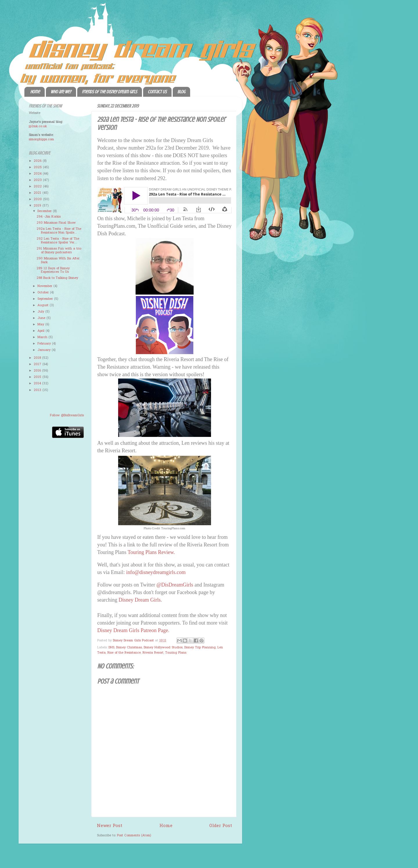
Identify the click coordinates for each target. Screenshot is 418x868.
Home (35, 92)
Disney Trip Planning (200, 648)
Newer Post (110, 826)
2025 (38, 167)
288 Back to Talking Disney (57, 278)
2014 (38, 383)
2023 (38, 180)
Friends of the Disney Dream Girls (109, 92)
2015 (38, 377)
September (46, 299)
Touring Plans (176, 653)
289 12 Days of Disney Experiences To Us (53, 270)
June (42, 318)
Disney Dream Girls (139, 600)
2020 (38, 199)
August (44, 305)
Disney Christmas (129, 648)
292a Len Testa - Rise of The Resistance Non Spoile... (59, 231)
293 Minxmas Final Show (56, 223)
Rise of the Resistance (124, 653)
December (45, 211)
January (45, 350)
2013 (38, 390)
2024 (38, 174)
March (43, 337)
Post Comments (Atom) (134, 835)
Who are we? (61, 92)
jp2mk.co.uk (38, 126)
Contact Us (157, 92)
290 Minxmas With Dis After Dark (58, 260)
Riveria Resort (153, 653)
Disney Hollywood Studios (163, 648)
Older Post (221, 826)
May (41, 324)
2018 (38, 358)
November (45, 286)
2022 (38, 186)
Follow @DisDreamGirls (67, 415)
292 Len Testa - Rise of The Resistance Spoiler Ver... (58, 241)
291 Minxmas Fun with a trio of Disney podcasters (59, 251)
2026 (38, 161)
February (45, 344)
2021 (38, 193)
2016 (38, 371)
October (44, 293)
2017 (38, 364)
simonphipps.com (41, 139)
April (42, 331)
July (41, 312)
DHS (111, 648)
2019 (38, 206)
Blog (181, 92)
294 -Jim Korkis (49, 217)
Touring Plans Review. (151, 552)
